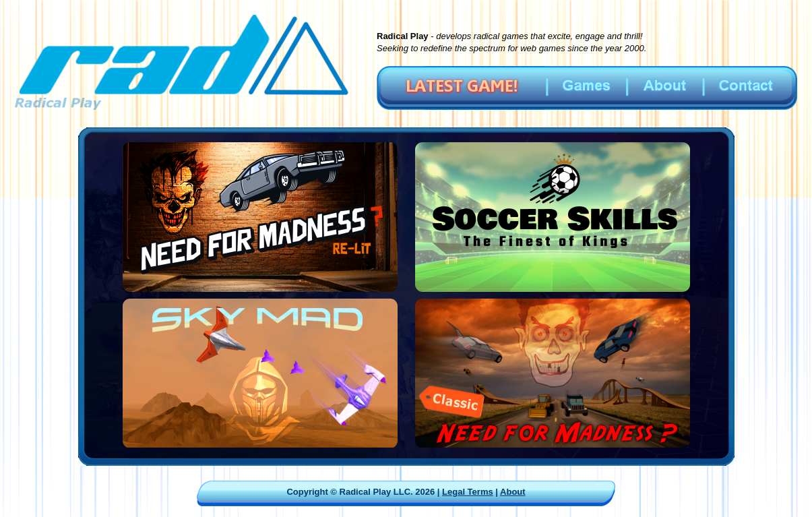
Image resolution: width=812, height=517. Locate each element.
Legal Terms (468, 492)
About (513, 492)
